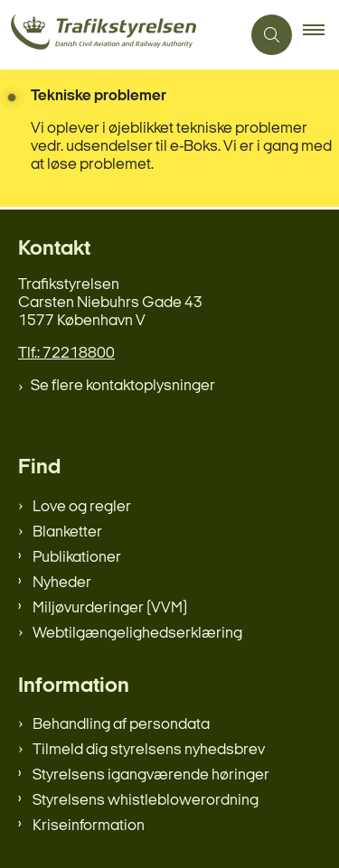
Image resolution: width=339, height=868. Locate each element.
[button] (321, 35)
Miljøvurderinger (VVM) (110, 608)
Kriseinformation (89, 826)
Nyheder (62, 583)
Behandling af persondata (121, 725)
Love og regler (82, 507)
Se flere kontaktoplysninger (123, 386)
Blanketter (67, 532)
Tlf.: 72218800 (66, 354)
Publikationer (77, 558)
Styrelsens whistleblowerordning (146, 801)
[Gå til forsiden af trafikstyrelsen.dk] (120, 35)
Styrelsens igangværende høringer (151, 775)
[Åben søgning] (272, 35)
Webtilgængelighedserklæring (137, 634)
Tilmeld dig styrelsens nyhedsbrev (149, 750)
